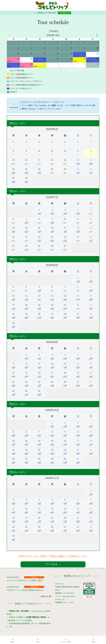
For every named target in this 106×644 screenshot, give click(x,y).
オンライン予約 (66, 640)
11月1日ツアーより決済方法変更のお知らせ (25, 590)
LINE (38, 640)
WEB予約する (64, 13)
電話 (94, 640)
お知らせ (34, 577)
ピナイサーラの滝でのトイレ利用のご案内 (25, 581)
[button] (53, 564)
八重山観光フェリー (15, 620)
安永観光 (28, 620)
